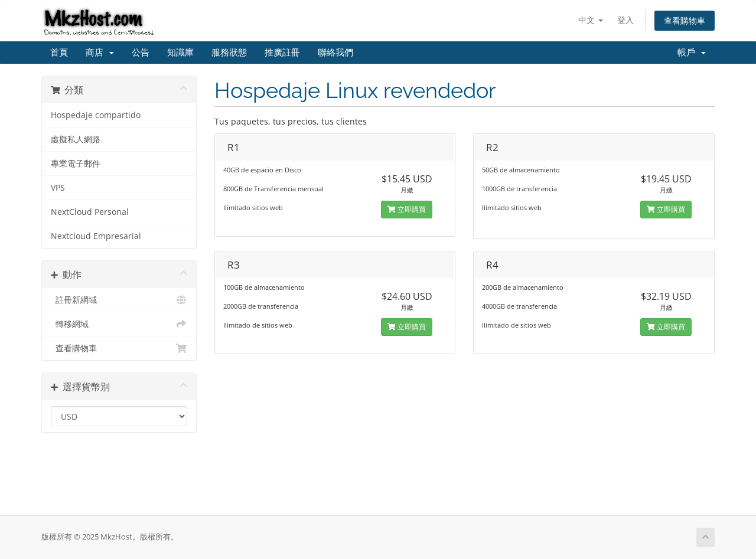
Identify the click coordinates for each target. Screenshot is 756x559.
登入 (625, 20)
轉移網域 (119, 324)
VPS (58, 188)
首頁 (59, 53)
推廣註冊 (282, 53)
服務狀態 (229, 53)
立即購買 (407, 209)
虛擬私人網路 (76, 139)
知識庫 (180, 53)
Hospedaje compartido (96, 115)
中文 (591, 20)
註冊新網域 (119, 300)
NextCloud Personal (90, 212)
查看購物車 (685, 20)
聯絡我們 (335, 53)
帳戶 (692, 53)
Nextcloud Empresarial (96, 236)
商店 (100, 53)
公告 (141, 53)
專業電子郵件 (76, 164)
